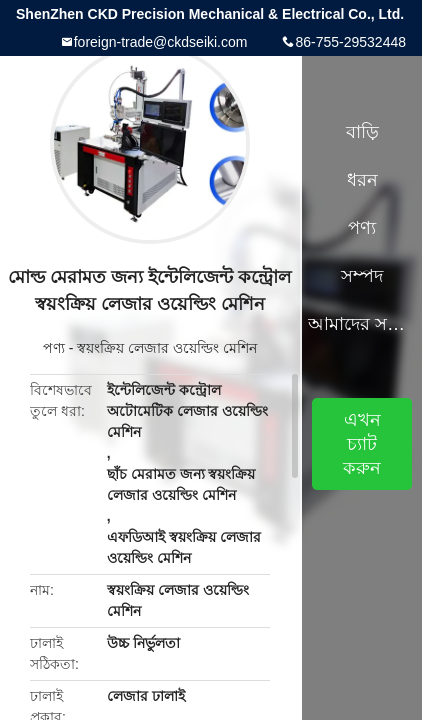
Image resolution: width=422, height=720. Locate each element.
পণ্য (54, 348)
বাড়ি (362, 132)
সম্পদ (362, 276)
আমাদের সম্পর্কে (362, 324)
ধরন (362, 180)
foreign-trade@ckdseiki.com (161, 42)
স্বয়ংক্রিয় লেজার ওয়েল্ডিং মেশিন (167, 348)
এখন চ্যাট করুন (362, 444)
